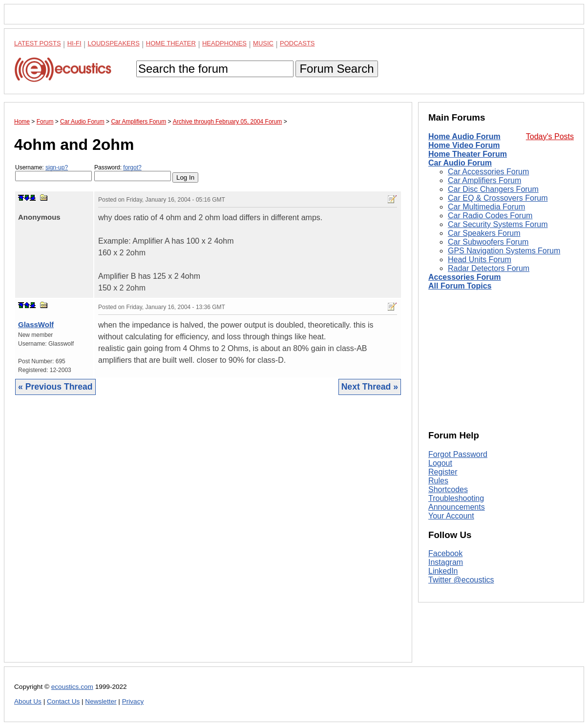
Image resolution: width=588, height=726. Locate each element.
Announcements (457, 507)
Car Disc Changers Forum (493, 189)
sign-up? (57, 167)
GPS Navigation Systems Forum (504, 251)
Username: (53, 173)
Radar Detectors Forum (489, 268)
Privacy (133, 701)
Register (443, 472)
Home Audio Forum (464, 136)
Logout (440, 463)
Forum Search (336, 69)
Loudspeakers (114, 43)
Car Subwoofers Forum (488, 242)
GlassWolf (36, 324)
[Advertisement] (208, 536)
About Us (28, 701)
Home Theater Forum (468, 154)
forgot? (132, 167)
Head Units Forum (480, 259)
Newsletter (101, 701)
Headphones (224, 43)
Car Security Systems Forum (498, 224)
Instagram (446, 562)
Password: (133, 173)
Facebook (445, 553)
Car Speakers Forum (484, 233)
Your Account (451, 516)
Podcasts (297, 43)
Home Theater (171, 43)
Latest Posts (38, 43)
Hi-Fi (74, 43)
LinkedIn (443, 571)
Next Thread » (370, 387)
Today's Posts (550, 136)
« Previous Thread (55, 387)
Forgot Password (458, 454)
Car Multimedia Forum (486, 207)
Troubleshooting (456, 498)
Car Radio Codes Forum (490, 216)
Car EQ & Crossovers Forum (498, 198)
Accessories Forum (465, 277)
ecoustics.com (72, 687)
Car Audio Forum (460, 163)
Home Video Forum (464, 145)
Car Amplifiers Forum (484, 180)
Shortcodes (448, 489)
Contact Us (63, 701)
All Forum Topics (460, 286)
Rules (438, 481)
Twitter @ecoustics (461, 580)
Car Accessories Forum (488, 172)
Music (263, 43)
